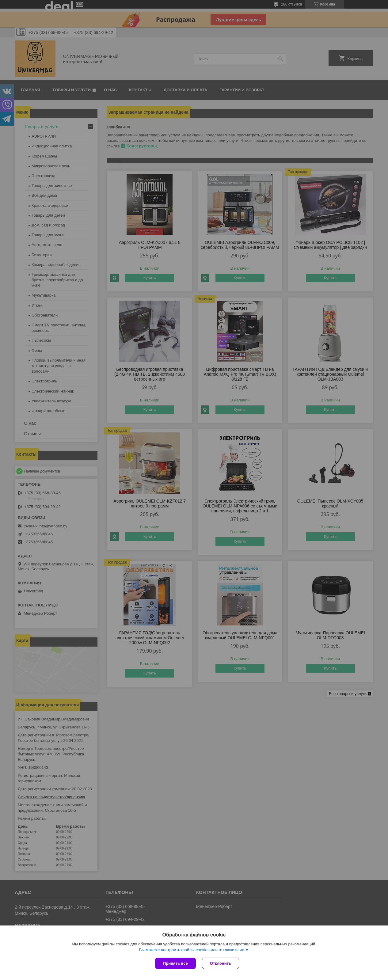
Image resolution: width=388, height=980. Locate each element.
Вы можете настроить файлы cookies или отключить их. (192, 950)
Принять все (175, 963)
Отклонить (221, 963)
